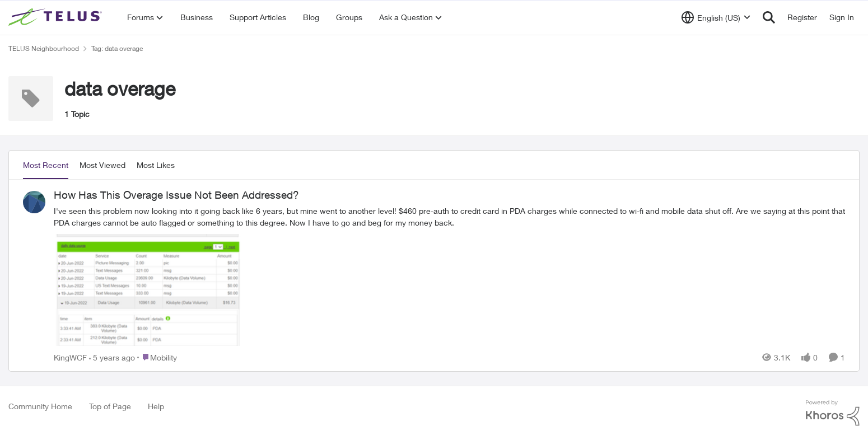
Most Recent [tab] (46, 165)
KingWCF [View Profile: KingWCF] (70, 357)
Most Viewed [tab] (102, 165)
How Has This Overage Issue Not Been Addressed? (176, 195)
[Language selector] (716, 17)
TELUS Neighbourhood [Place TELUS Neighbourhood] (44, 48)
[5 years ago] (112, 357)
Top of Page (110, 406)
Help (156, 406)
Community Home (40, 406)
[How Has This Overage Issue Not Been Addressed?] (449, 276)
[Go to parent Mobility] (157, 357)
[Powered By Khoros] (833, 413)
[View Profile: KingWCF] (34, 202)
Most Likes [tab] (156, 165)
